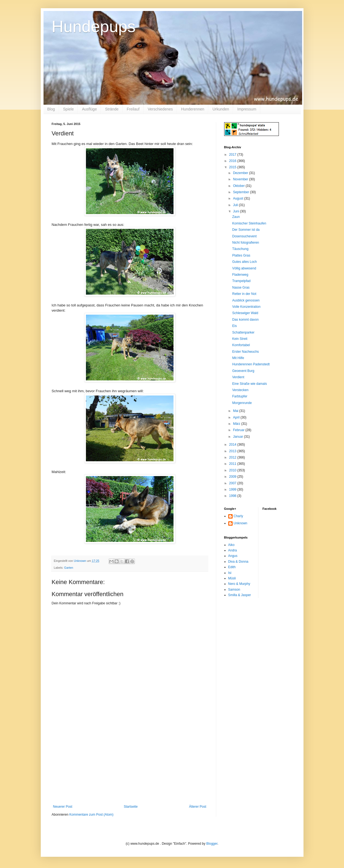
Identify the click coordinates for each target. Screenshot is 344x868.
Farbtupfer (240, 396)
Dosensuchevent (244, 236)
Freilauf (133, 109)
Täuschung (240, 249)
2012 (233, 457)
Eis (234, 326)
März (237, 424)
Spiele (69, 109)
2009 (233, 477)
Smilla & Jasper (240, 595)
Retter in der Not (244, 294)
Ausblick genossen (246, 300)
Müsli (232, 578)
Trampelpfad (241, 281)
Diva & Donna (238, 562)
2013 (233, 451)
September (241, 192)
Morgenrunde (242, 403)
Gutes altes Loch (244, 262)
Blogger (212, 844)
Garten (69, 568)
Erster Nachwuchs (245, 352)
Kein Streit (240, 339)
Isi (230, 573)
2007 (233, 483)
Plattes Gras (241, 255)
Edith (232, 567)
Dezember (241, 173)
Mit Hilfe (238, 358)
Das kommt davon (245, 320)
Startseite (131, 807)
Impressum (247, 109)
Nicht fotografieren (245, 243)
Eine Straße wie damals (249, 384)
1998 (233, 496)
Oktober (239, 186)
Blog (51, 109)
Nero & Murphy (239, 584)
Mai (236, 411)
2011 (233, 464)
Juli (236, 205)
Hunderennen (193, 109)
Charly (239, 516)
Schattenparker (243, 332)
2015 (233, 167)
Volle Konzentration (246, 307)
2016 (233, 161)
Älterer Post (198, 807)
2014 (233, 445)
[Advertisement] (130, 764)
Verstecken (240, 390)
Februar (239, 430)
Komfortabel (241, 345)
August (239, 198)
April (237, 417)
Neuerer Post (63, 807)
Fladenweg (240, 275)
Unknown (241, 523)
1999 (233, 490)
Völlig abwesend (244, 268)
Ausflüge (89, 109)
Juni (236, 211)
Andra (233, 550)
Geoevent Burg (243, 371)
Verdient (238, 377)
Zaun (236, 217)
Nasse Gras (241, 288)
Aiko (231, 545)
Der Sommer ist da (246, 230)
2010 (233, 470)
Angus (233, 556)
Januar (238, 437)
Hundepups (94, 26)
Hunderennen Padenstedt (251, 364)
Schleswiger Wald (245, 313)
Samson (234, 590)
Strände (112, 109)
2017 (233, 155)
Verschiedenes (160, 109)
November (241, 179)
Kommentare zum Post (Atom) (91, 815)
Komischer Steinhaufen (249, 223)
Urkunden (221, 109)
